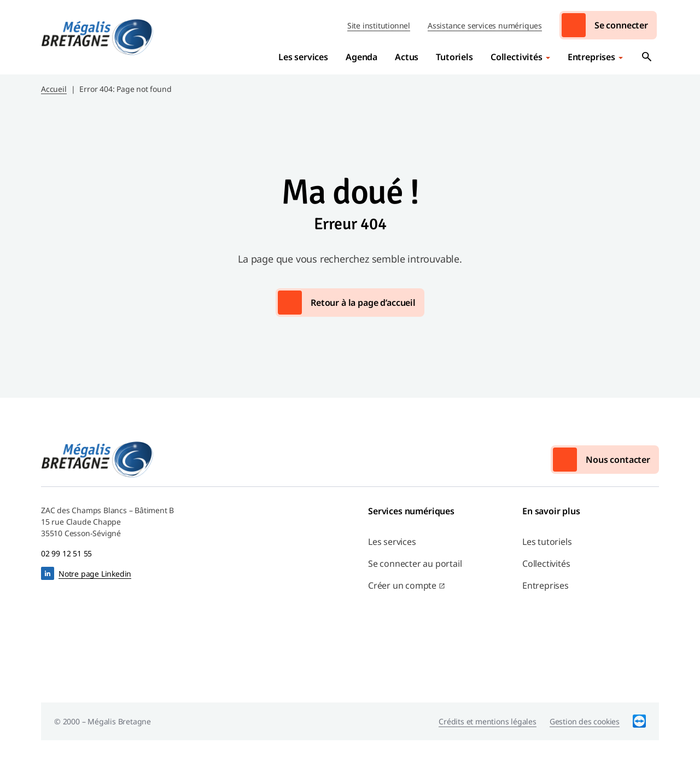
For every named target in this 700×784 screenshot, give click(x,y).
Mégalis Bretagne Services (97, 37)
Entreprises (591, 57)
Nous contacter (618, 460)
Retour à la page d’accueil (363, 303)
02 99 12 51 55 (66, 553)
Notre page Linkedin (95, 574)
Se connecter (621, 25)
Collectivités (517, 57)
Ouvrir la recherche (647, 57)
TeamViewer (639, 721)
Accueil (54, 89)
